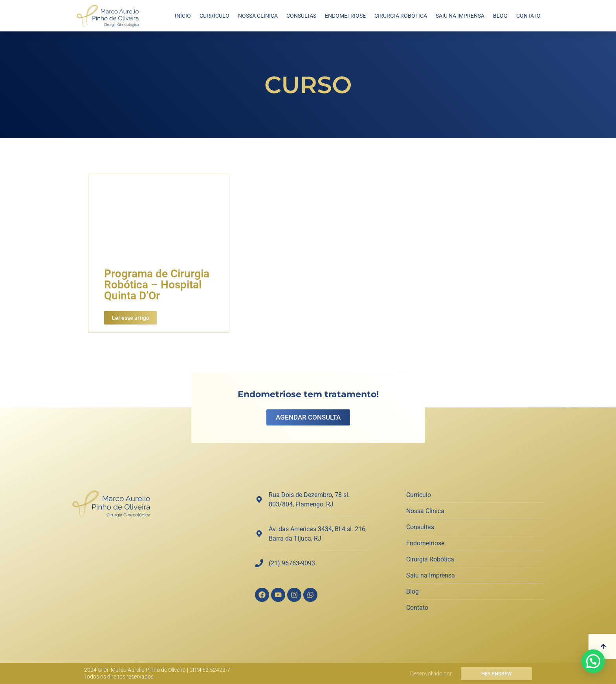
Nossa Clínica (258, 16)
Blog (500, 16)
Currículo (214, 16)
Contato (528, 16)
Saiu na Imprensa (460, 16)
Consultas (301, 16)
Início (183, 16)
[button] (593, 661)
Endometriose (345, 16)
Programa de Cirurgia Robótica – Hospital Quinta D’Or (157, 285)
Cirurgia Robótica (401, 16)
